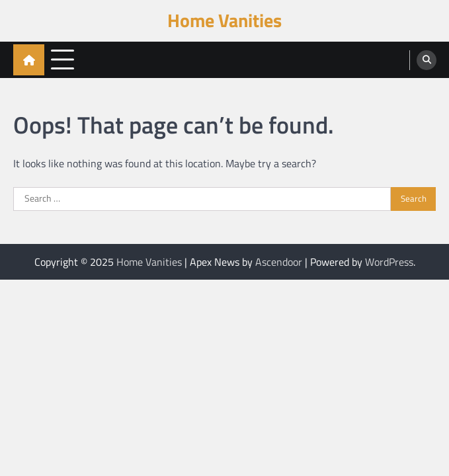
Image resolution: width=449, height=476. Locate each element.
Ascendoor (279, 262)
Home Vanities (224, 20)
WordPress (389, 262)
